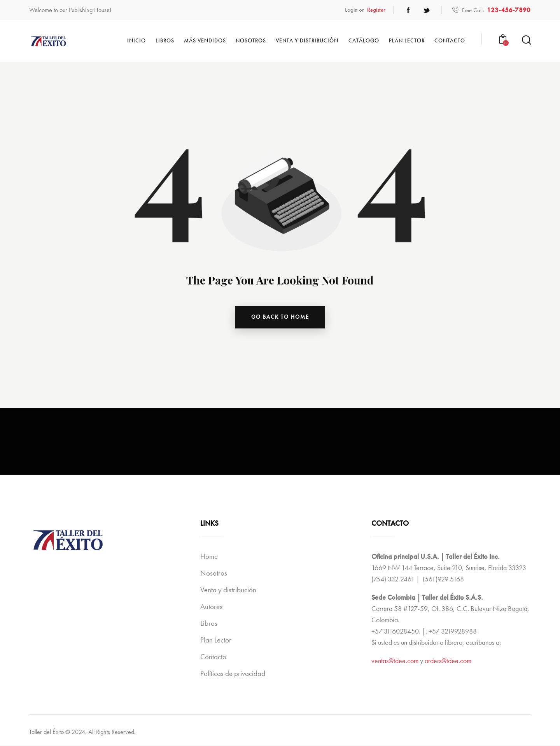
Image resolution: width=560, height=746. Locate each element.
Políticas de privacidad (233, 674)
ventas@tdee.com (396, 661)
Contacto (213, 657)
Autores (211, 607)
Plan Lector (216, 640)
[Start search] (526, 40)
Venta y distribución (228, 590)
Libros (209, 624)
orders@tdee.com (448, 661)
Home (209, 557)
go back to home (280, 317)
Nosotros (214, 573)
